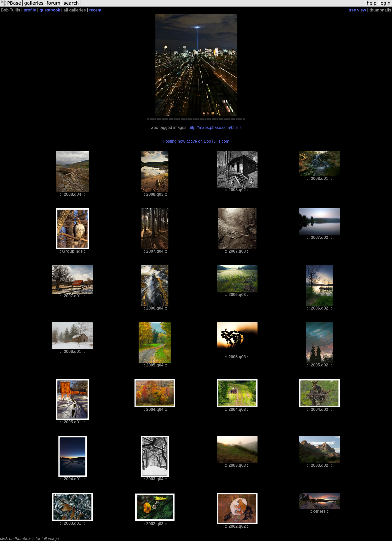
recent (95, 10)
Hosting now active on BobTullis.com (196, 141)
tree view (357, 10)
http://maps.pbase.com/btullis (215, 127)
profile (30, 10)
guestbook (50, 10)
